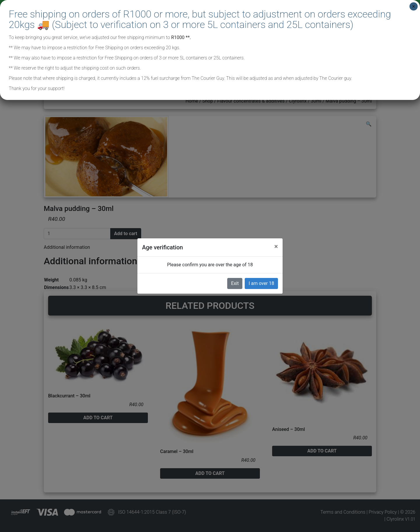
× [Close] (413, 6)
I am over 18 (261, 283)
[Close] (276, 246)
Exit (235, 283)
